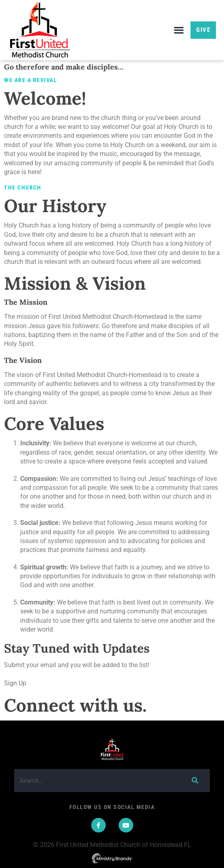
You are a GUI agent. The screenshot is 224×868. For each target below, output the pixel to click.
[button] (179, 30)
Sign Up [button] (15, 683)
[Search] (195, 781)
